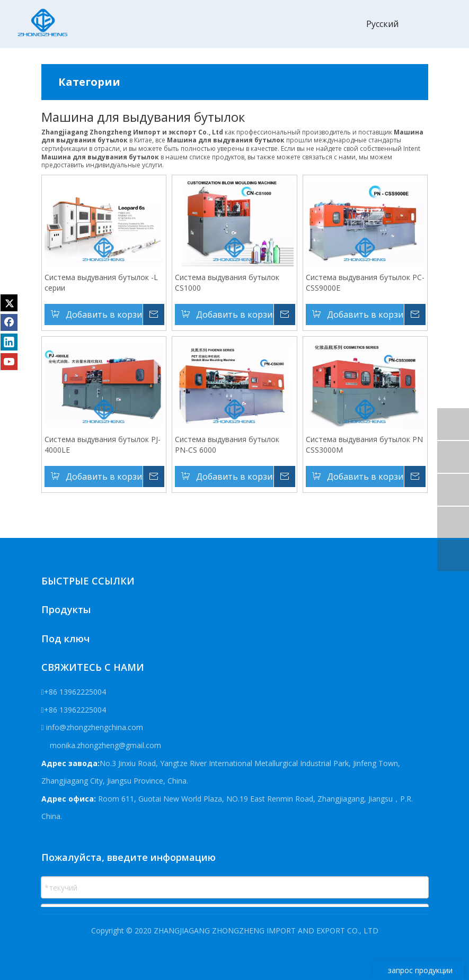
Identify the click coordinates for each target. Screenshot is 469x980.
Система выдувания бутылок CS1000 (227, 283)
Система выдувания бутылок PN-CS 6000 (227, 444)
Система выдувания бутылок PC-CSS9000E (365, 283)
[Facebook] (9, 322)
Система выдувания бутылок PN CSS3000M (364, 444)
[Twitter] (9, 303)
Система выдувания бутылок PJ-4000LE (103, 444)
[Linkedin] (9, 342)
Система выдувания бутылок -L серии (101, 283)
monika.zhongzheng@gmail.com (104, 745)
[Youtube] (9, 362)
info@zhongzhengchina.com (95, 728)
